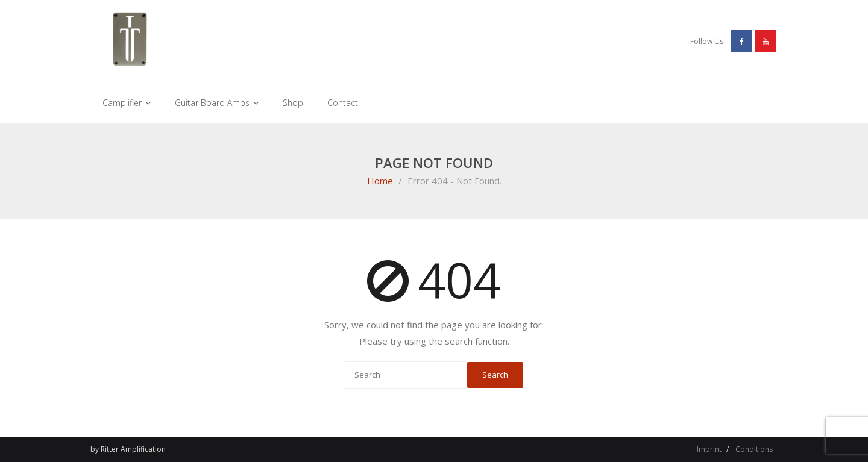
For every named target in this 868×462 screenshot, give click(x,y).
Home (380, 181)
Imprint (709, 449)
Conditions (754, 449)
